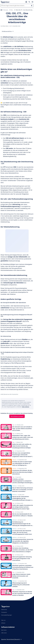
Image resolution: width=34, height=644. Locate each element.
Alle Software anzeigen (17, 416)
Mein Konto (4, 630)
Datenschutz (4, 610)
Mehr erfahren (26, 407)
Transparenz (4, 612)
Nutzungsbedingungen (7, 615)
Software (3, 623)
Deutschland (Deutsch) (14, 639)
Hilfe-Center (4, 633)
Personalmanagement (6, 10)
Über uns (3, 620)
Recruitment (12, 10)
